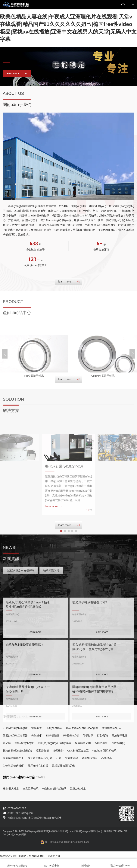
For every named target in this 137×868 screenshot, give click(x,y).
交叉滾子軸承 (31, 789)
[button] (61, 82)
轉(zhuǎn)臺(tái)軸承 (54, 789)
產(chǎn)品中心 (51, 863)
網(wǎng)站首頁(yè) (17, 863)
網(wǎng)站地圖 (19, 834)
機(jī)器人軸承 (11, 789)
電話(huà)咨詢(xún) (120, 863)
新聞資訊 (86, 863)
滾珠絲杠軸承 (78, 789)
